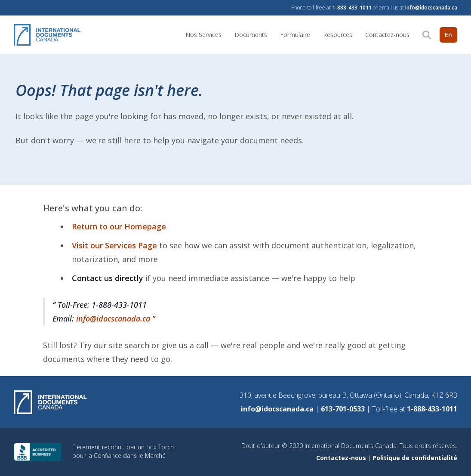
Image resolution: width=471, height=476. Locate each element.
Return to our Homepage (119, 226)
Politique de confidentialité (415, 458)
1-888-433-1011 (352, 8)
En (448, 35)
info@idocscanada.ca (431, 8)
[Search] (427, 35)
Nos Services (203, 35)
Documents (251, 35)
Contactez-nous (387, 35)
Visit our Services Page (115, 245)
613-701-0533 (344, 409)
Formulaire (295, 35)
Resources (338, 35)
